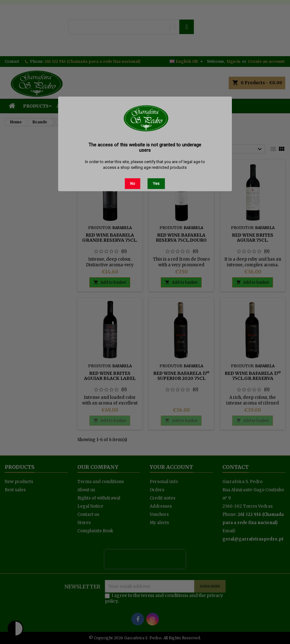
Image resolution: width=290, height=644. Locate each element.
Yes (156, 184)
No (133, 184)
